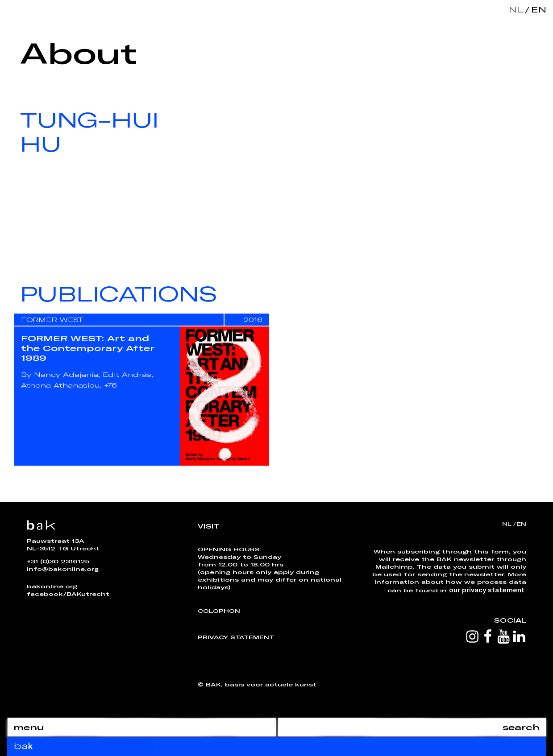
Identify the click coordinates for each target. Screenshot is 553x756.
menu (29, 727)
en (537, 9)
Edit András (127, 374)
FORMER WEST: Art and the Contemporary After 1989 (88, 348)
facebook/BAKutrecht (68, 594)
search (521, 727)
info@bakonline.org (63, 569)
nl (516, 9)
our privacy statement (487, 589)
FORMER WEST (52, 320)
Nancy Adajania (66, 374)
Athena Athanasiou (60, 385)
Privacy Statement (236, 637)
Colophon (219, 611)
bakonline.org (52, 586)
